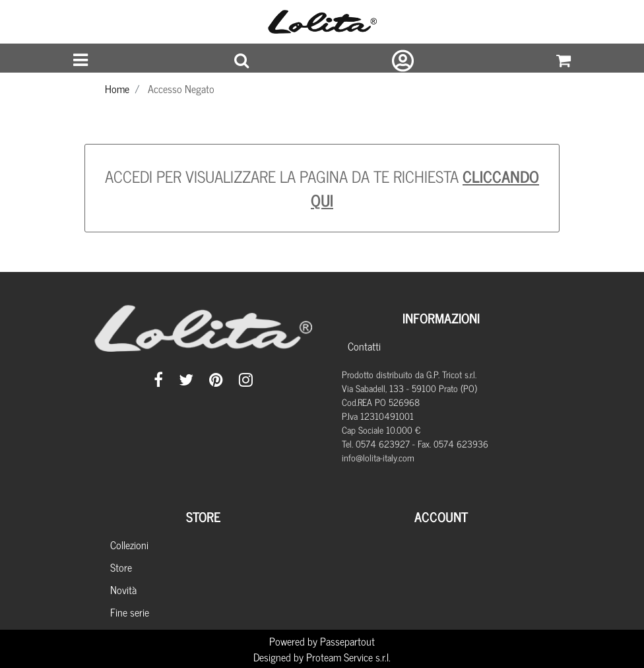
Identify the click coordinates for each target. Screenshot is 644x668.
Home (117, 88)
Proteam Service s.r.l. (348, 657)
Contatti (364, 346)
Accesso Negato (181, 88)
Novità (123, 589)
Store (121, 567)
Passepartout (347, 641)
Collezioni (129, 545)
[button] (241, 61)
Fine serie (130, 612)
